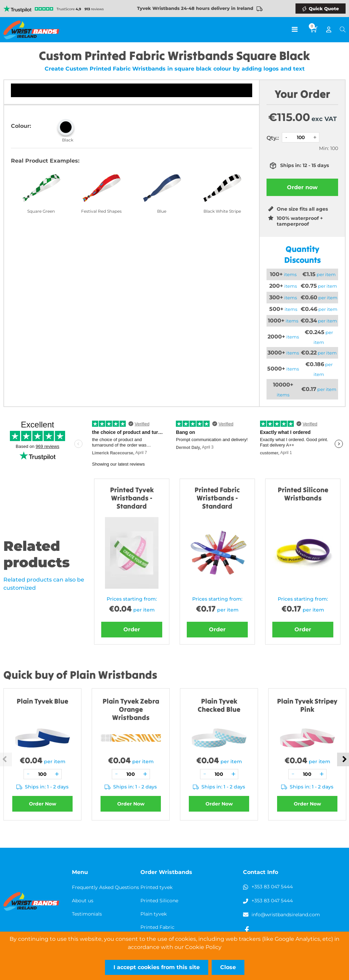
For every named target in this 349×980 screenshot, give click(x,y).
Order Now (43, 804)
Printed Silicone (159, 901)
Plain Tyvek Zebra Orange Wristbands (131, 709)
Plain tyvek (154, 914)
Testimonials (87, 914)
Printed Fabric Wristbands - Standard (217, 498)
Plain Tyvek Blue (42, 701)
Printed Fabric (157, 927)
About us (83, 901)
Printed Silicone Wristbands (303, 494)
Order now (302, 187)
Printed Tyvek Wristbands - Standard (132, 498)
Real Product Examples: (45, 161)
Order (132, 629)
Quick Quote (324, 9)
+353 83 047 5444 (272, 887)
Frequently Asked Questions (105, 887)
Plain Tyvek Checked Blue (219, 705)
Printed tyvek (156, 887)
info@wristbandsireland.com (286, 915)
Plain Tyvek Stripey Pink (307, 705)
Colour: (21, 126)
